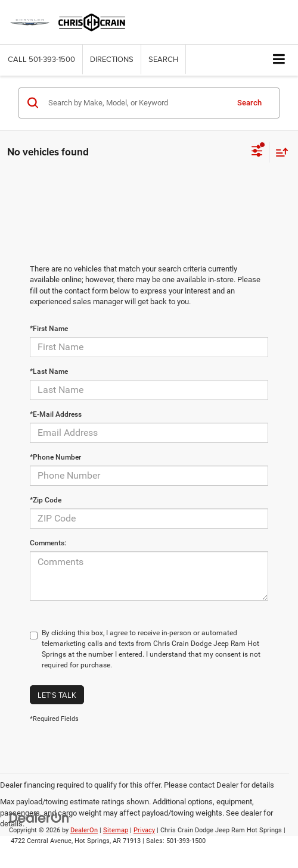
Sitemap (116, 830)
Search (249, 103)
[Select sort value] (279, 152)
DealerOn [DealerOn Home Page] (84, 830)
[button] (41, 59)
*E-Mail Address (56, 414)
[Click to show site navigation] (279, 60)
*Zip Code (46, 500)
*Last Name (49, 371)
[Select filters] (257, 152)
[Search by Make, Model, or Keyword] (136, 103)
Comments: (48, 543)
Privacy (144, 830)
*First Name (49, 329)
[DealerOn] (39, 817)
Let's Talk (57, 695)
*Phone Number (55, 457)
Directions (112, 59)
